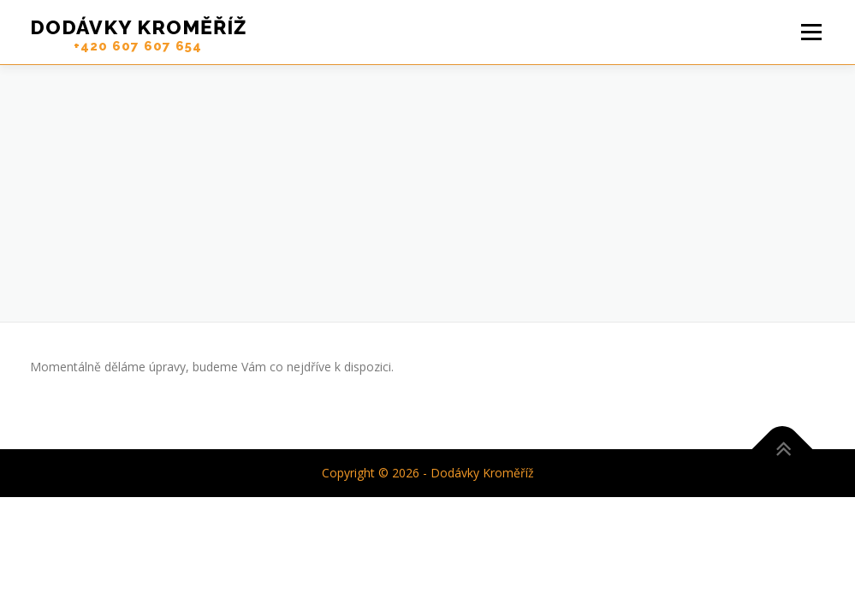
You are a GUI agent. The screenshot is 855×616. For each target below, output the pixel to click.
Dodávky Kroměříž (138, 27)
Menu (811, 32)
